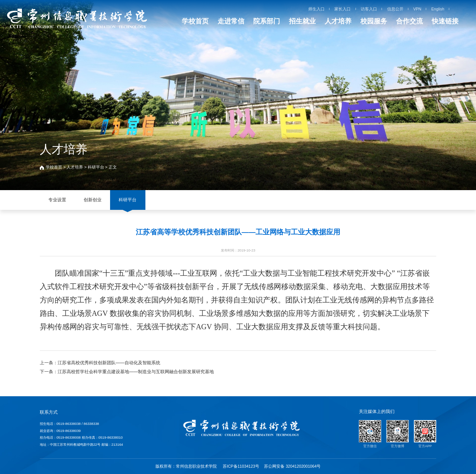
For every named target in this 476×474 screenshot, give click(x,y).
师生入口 (316, 9)
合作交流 (409, 21)
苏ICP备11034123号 (241, 466)
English (438, 9)
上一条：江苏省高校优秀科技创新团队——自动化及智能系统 (100, 363)
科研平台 (96, 167)
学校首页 (195, 21)
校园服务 (374, 21)
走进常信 (231, 21)
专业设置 (57, 200)
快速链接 (445, 21)
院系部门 (267, 21)
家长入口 (342, 9)
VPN (417, 9)
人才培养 (338, 21)
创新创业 (93, 200)
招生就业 (302, 21)
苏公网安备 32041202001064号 (292, 466)
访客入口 (369, 9)
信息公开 (395, 9)
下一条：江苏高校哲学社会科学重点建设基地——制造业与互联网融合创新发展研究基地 (127, 372)
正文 (113, 167)
